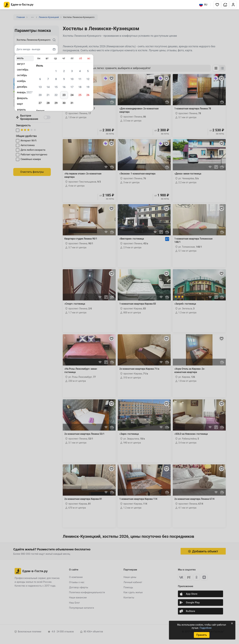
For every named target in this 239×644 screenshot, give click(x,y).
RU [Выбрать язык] (203, 5)
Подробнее (205, 628)
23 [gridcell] (64, 95)
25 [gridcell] (80, 95)
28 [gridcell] (48, 103)
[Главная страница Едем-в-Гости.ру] (19, 5)
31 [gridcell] (72, 103)
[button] (217, 5)
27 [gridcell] (40, 103)
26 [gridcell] (88, 95)
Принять (201, 635)
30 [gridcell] (64, 103)
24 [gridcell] (72, 95)
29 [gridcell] (56, 103)
